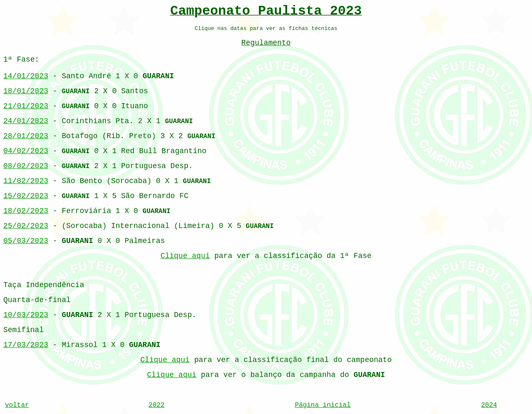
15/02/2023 (26, 196)
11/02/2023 (26, 181)
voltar (17, 405)
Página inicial (323, 405)
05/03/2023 (26, 241)
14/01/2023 (26, 76)
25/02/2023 (26, 226)
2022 (156, 405)
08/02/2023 (26, 166)
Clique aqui (185, 256)
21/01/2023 (26, 106)
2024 (489, 405)
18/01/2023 (26, 91)
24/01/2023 (26, 121)
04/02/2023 (26, 151)
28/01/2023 (26, 136)
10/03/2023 (26, 315)
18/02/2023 (26, 211)
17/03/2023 (26, 345)
